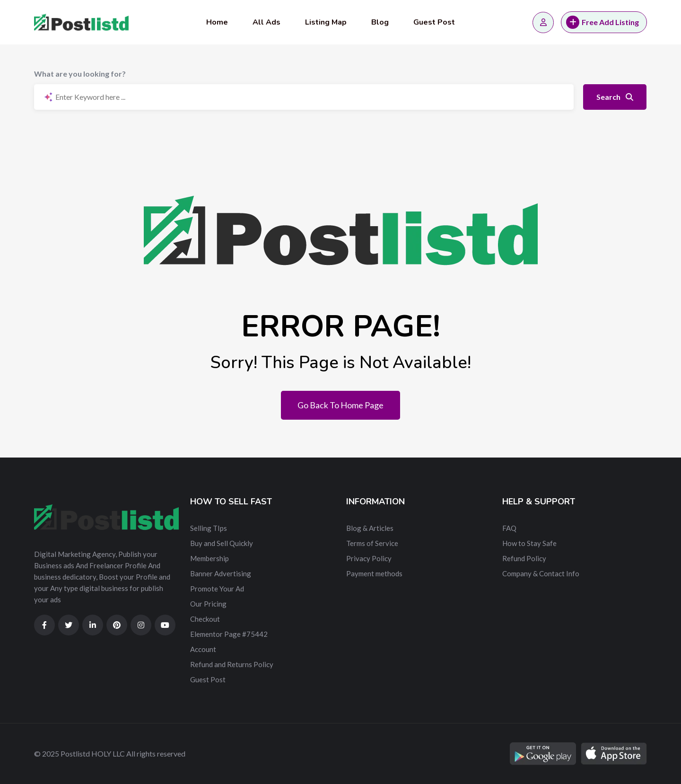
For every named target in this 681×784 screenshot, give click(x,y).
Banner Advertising (221, 573)
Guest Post (434, 22)
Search (615, 97)
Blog (380, 22)
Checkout (205, 619)
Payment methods (374, 573)
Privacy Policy (369, 558)
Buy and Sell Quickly (222, 543)
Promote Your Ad (217, 589)
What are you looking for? (80, 74)
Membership (210, 558)
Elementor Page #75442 (229, 634)
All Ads (266, 22)
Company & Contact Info (541, 573)
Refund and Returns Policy (232, 664)
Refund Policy (524, 558)
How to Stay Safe (529, 543)
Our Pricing (208, 604)
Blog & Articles (370, 528)
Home (217, 22)
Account (203, 649)
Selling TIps (209, 528)
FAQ (509, 528)
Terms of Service (372, 543)
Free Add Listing (602, 22)
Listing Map (326, 22)
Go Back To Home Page (340, 405)
